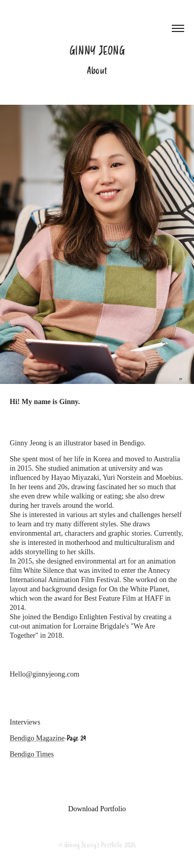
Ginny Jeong (97, 51)
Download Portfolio (97, 809)
